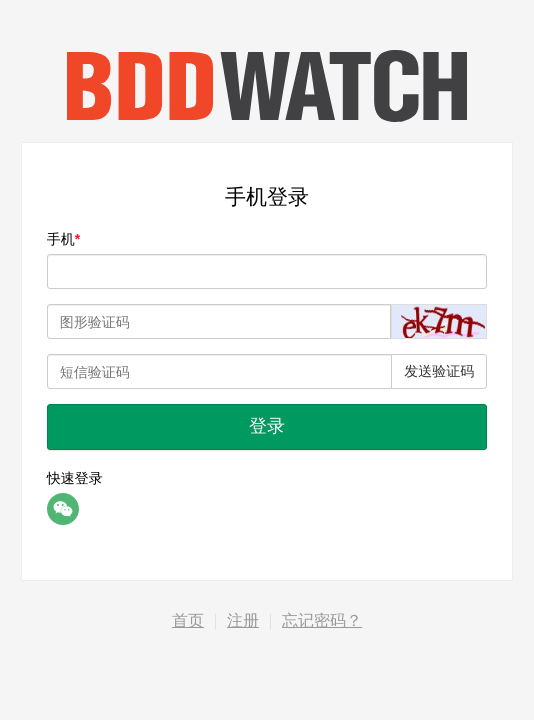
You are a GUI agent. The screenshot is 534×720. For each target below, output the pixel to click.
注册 (243, 620)
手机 (61, 239)
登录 (267, 426)
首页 (188, 620)
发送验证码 (439, 371)
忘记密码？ (322, 620)
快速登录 (75, 478)
